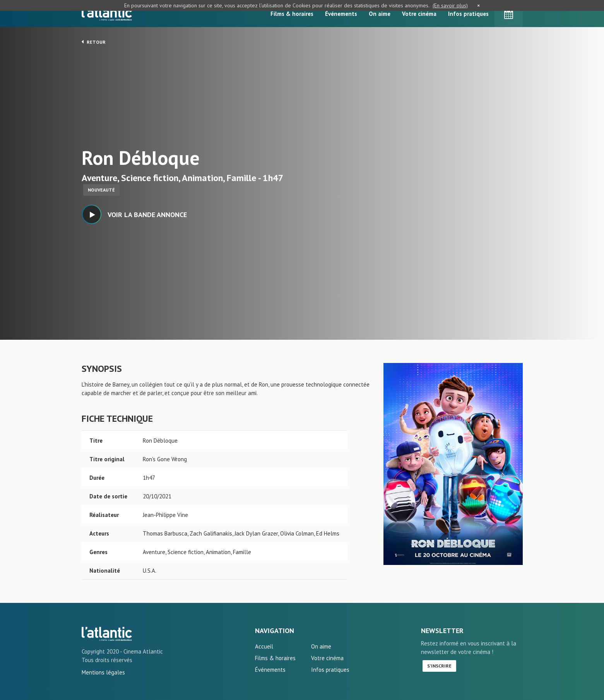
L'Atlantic (107, 14)
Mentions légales (103, 672)
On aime (380, 14)
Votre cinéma (419, 14)
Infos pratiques (468, 14)
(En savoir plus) (450, 5)
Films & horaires (292, 14)
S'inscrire (439, 666)
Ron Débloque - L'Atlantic (107, 634)
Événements (341, 14)
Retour (94, 42)
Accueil (264, 646)
